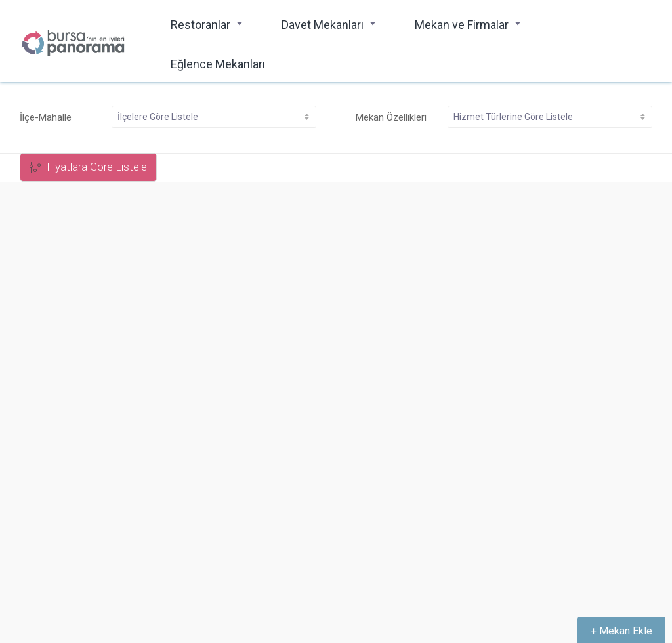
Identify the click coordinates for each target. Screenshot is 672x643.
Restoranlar (200, 25)
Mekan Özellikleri (391, 117)
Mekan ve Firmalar (462, 25)
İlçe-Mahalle (46, 117)
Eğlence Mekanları (218, 64)
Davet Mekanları (323, 25)
